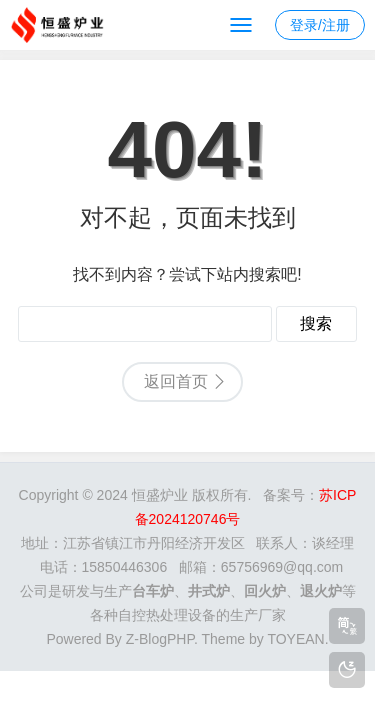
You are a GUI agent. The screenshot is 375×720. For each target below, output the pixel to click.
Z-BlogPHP (160, 639)
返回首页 (176, 381)
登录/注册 (320, 25)
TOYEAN (295, 639)
